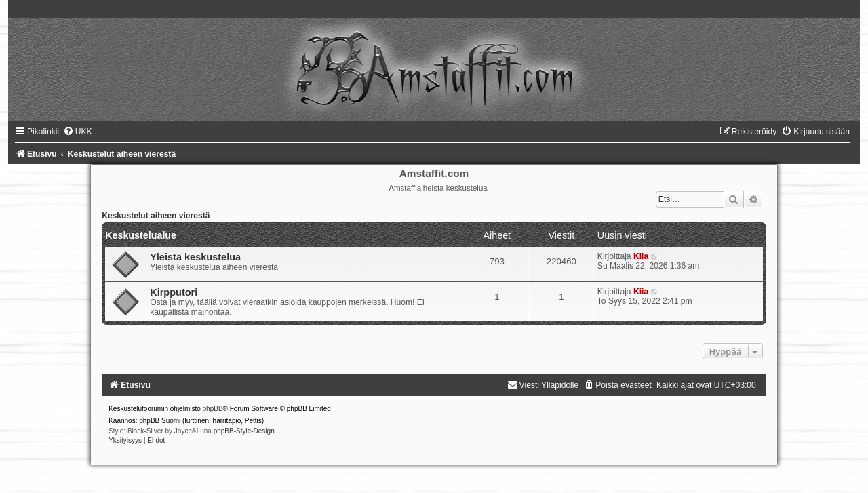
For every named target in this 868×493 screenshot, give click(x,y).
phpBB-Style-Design (244, 431)
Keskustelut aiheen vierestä (156, 216)
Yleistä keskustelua (195, 257)
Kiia (641, 256)
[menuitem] (78, 132)
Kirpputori (174, 292)
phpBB (213, 409)
